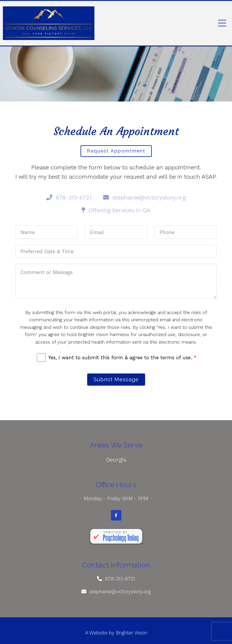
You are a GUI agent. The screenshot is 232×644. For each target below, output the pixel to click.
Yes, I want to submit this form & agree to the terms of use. (122, 358)
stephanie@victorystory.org (120, 592)
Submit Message (116, 379)
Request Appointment (116, 151)
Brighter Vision (131, 633)
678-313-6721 (120, 579)
